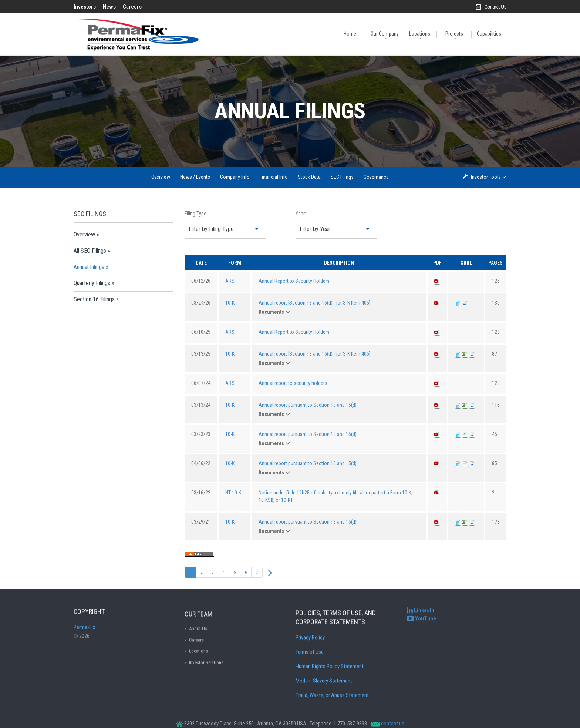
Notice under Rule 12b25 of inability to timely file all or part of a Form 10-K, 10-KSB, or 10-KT (335, 496)
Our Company (385, 34)
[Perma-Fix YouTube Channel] (421, 626)
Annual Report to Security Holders (294, 281)
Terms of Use (310, 700)
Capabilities (489, 34)
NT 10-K (233, 493)
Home (350, 34)
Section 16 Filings (94, 299)
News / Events (195, 177)
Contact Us (495, 7)
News (109, 7)
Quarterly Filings (92, 283)
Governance (376, 177)
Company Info (235, 177)
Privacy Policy (310, 685)
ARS (230, 281)
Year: (301, 214)
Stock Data (309, 177)
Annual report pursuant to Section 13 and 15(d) (308, 405)
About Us (198, 670)
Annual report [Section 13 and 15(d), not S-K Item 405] (314, 303)
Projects (454, 34)
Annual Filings (89, 267)
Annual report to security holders (293, 383)
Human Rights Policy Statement (330, 714)
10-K (230, 303)
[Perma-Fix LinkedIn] (420, 618)
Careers (132, 7)
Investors (85, 7)
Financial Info (274, 177)
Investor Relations (206, 704)
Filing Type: (196, 214)
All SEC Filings (90, 251)
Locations (420, 34)
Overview (161, 177)
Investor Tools (486, 177)
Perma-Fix (85, 647)
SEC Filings (342, 177)
